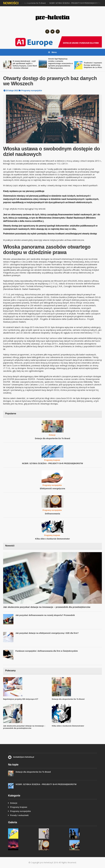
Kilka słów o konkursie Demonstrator (52, 539)
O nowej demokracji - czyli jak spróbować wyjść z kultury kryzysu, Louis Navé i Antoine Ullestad (25, 65)
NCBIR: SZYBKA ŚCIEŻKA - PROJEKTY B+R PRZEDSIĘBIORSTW (76, 3)
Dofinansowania (52, 514)
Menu (52, 52)
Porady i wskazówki (19, 815)
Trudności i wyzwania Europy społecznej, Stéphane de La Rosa (93, 65)
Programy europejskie (32, 90)
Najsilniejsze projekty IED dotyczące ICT (21, 699)
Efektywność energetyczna (52, 489)
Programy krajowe (52, 460)
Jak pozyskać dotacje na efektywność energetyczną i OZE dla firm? (47, 633)
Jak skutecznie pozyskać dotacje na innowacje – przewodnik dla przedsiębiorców (47, 607)
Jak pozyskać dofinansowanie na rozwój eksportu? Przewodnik (45, 615)
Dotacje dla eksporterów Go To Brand (32, 3)
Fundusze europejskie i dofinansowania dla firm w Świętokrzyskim (47, 651)
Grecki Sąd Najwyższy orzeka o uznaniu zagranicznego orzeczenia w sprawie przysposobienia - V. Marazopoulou (60, 63)
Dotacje (52, 435)
